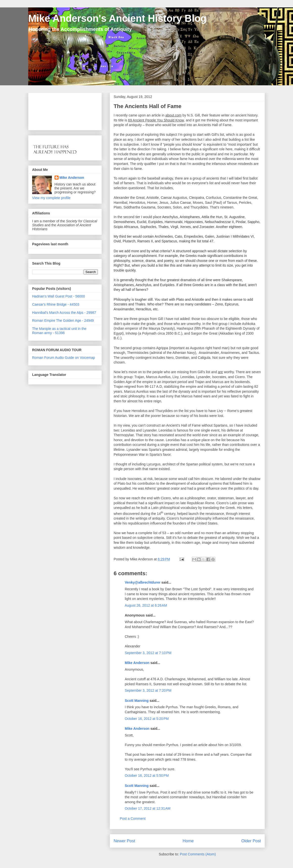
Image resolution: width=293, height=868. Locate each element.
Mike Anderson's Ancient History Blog (117, 18)
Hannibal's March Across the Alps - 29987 (64, 313)
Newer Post (124, 841)
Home (188, 841)
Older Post (251, 841)
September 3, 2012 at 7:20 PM (148, 690)
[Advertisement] (48, 110)
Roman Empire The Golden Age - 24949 (63, 320)
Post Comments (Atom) (198, 854)
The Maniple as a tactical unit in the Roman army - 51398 (59, 331)
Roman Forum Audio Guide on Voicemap (63, 358)
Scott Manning (137, 701)
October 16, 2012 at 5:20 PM (147, 719)
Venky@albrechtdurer (143, 582)
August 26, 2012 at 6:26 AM (146, 605)
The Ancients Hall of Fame (147, 106)
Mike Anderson (137, 663)
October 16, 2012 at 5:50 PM (147, 776)
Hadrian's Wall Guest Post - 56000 (59, 296)
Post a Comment (133, 819)
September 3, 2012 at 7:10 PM (148, 653)
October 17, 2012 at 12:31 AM (148, 808)
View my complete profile (51, 198)
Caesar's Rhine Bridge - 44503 (56, 304)
